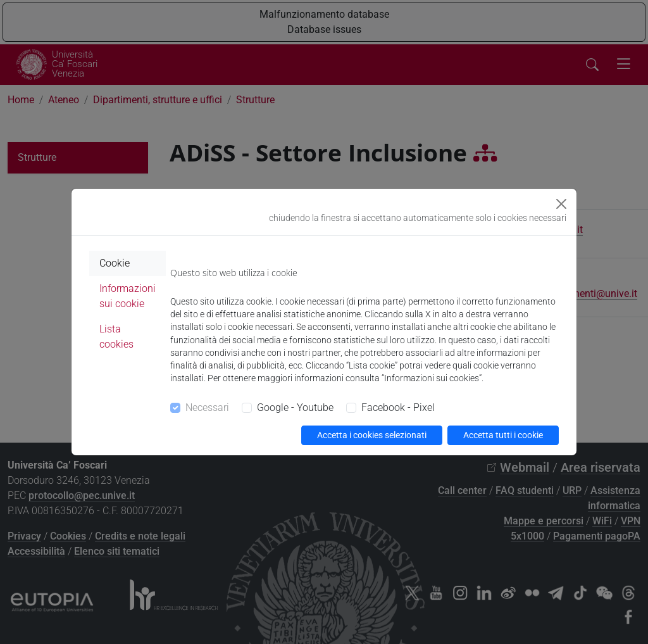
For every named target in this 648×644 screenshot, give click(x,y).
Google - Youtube (295, 407)
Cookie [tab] (115, 263)
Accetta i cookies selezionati (372, 435)
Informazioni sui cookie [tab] (128, 296)
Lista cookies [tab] (116, 337)
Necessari (207, 407)
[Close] (561, 204)
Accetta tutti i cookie (503, 435)
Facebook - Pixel (398, 407)
